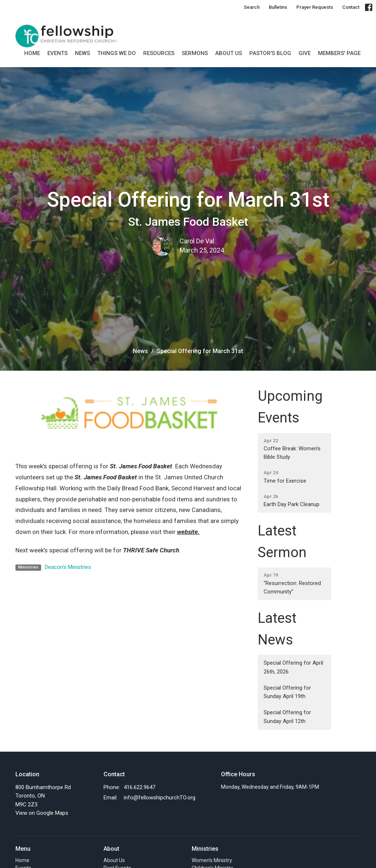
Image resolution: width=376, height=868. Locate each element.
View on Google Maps (42, 813)
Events (57, 53)
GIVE (305, 53)
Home (32, 53)
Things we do (117, 53)
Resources (159, 53)
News (82, 53)
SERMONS (195, 53)
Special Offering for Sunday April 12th (287, 717)
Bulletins (278, 7)
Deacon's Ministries (68, 567)
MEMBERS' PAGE (339, 53)
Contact (351, 7)
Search (252, 7)
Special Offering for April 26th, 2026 (293, 667)
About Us (229, 53)
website (187, 532)
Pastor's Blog (270, 53)
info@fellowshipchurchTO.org (160, 798)
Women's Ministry (212, 860)
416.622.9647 (140, 787)
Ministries (205, 849)
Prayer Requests (315, 7)
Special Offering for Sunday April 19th (287, 692)
